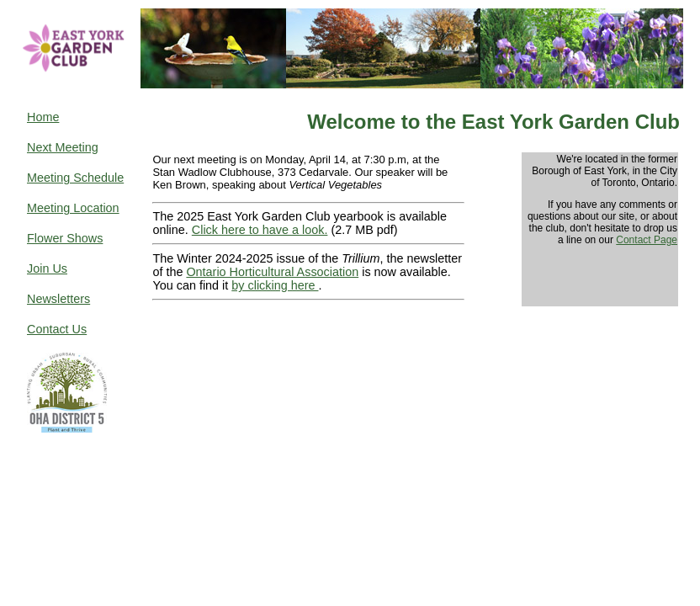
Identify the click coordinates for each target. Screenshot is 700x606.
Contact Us (57, 329)
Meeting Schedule (75, 178)
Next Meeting (63, 147)
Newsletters (58, 299)
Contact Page (647, 240)
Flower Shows (65, 238)
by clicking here (275, 285)
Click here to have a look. (260, 230)
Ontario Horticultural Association (272, 272)
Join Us (47, 268)
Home (43, 117)
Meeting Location (73, 208)
